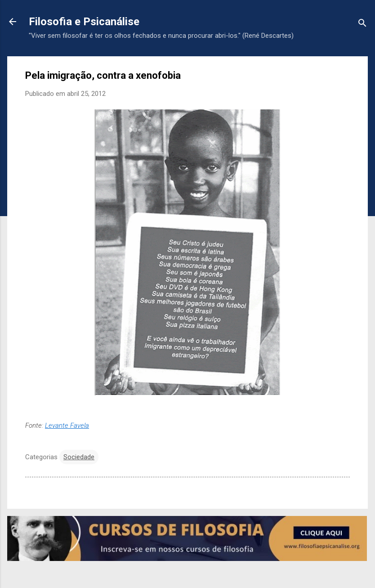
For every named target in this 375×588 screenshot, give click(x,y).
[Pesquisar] (362, 25)
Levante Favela (67, 425)
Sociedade (79, 457)
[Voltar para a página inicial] (13, 23)
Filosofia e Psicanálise (84, 22)
